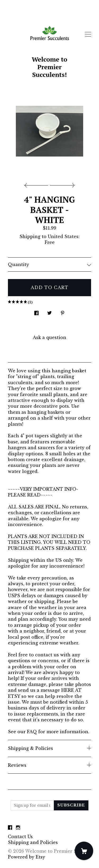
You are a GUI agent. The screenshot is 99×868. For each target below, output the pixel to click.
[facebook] (10, 828)
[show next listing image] (62, 184)
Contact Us (20, 837)
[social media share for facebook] (36, 312)
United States (63, 236)
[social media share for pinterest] (63, 312)
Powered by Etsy (27, 857)
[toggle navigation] (88, 34)
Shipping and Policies (33, 842)
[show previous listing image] (37, 184)
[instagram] (18, 828)
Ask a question (49, 337)
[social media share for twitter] (49, 312)
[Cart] (84, 851)
